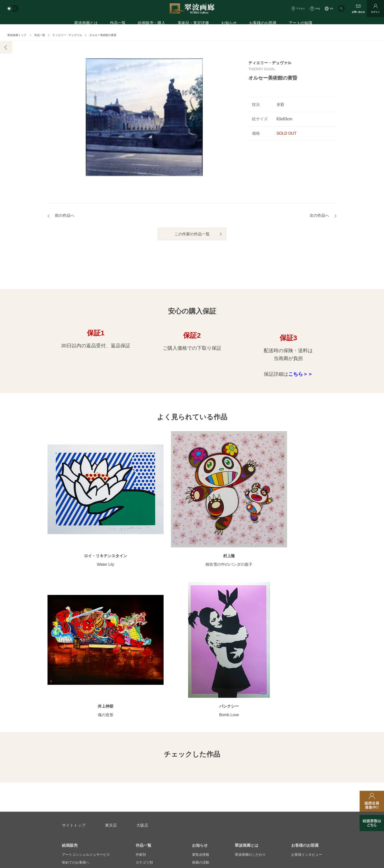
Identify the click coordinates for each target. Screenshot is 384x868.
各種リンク (267, 789)
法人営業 (185, 789)
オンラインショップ (151, 731)
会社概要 (69, 789)
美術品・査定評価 (193, 24)
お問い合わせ (74, 766)
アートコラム (301, 731)
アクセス (300, 9)
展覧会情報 (201, 699)
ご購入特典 (71, 715)
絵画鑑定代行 (168, 766)
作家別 (141, 699)
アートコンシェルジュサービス (86, 699)
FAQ (318, 9)
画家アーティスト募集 (109, 789)
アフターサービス (121, 766)
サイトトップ (74, 670)
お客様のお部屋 (263, 24)
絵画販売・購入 (152, 24)
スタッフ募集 (152, 789)
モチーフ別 (144, 715)
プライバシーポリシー (225, 789)
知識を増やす (303, 721)
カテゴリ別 (144, 707)
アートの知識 (300, 24)
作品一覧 (118, 24)
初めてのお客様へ (76, 707)
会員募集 (69, 738)
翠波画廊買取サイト (307, 789)
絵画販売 (70, 690)
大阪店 (142, 670)
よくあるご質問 (74, 731)
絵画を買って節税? (306, 738)
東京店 (111, 670)
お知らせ (229, 24)
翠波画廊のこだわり (250, 699)
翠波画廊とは (86, 24)
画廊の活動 (201, 707)
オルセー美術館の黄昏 (103, 35)
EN (331, 9)
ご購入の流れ (72, 723)
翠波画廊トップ (17, 35)
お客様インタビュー (307, 699)
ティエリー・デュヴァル (67, 35)
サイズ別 (143, 723)
